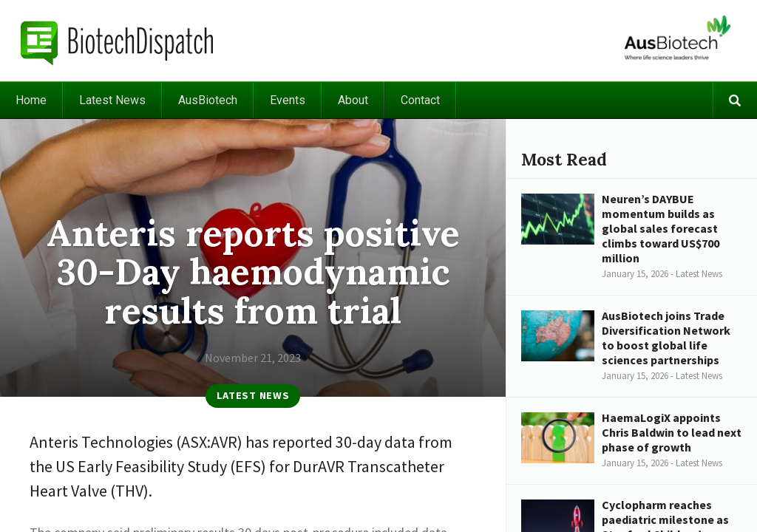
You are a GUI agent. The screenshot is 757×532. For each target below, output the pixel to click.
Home (31, 100)
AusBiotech (208, 100)
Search (735, 100)
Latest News (112, 100)
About (353, 100)
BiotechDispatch (118, 41)
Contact (420, 100)
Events (288, 100)
